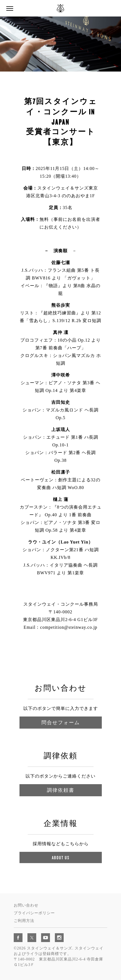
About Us (61, 857)
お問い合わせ (26, 905)
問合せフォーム (61, 722)
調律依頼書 (61, 790)
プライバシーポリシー (34, 913)
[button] (10, 9)
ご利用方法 (24, 921)
